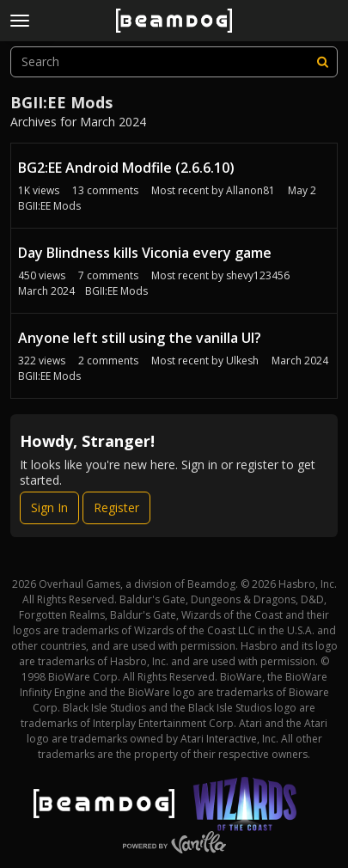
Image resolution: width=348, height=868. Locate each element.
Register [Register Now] (116, 507)
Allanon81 (250, 190)
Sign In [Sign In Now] (49, 507)
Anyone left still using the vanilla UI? (140, 338)
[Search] (322, 62)
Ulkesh (242, 361)
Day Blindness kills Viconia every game (145, 253)
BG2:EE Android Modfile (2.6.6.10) (126, 168)
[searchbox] (174, 62)
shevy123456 (258, 275)
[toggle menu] (20, 21)
